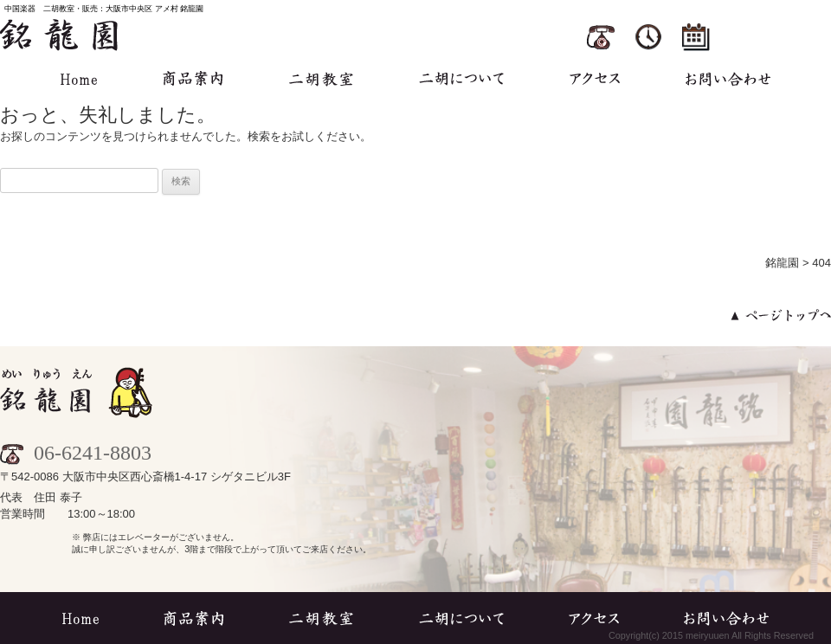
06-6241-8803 (76, 453)
